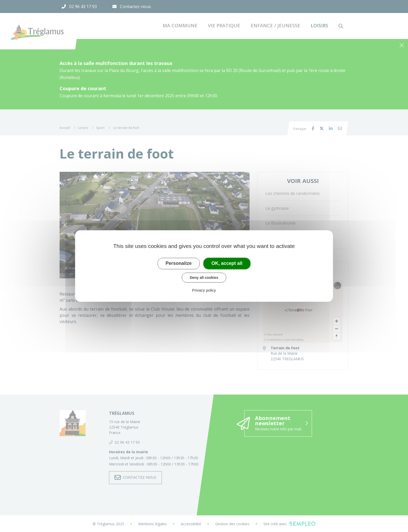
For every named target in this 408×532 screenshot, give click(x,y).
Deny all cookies (204, 278)
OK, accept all (227, 263)
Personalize (178, 263)
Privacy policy (204, 290)
